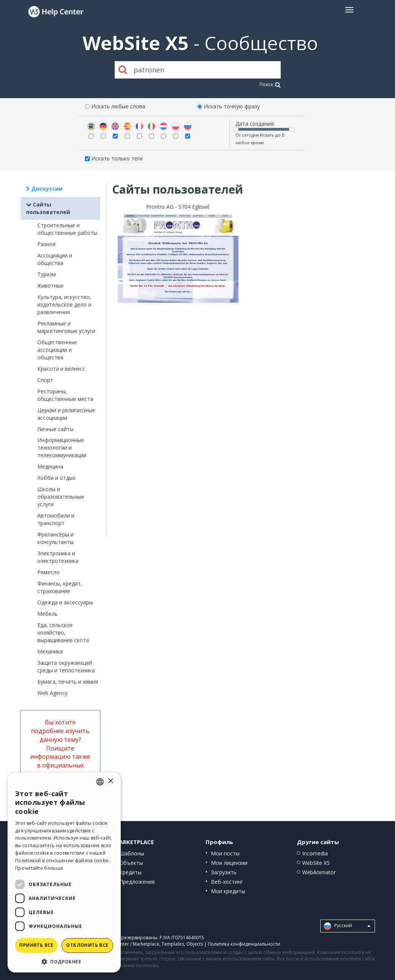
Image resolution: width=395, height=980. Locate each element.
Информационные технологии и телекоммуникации (62, 448)
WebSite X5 (316, 863)
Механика (50, 651)
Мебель (48, 614)
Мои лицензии (229, 863)
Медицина (50, 466)
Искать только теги (117, 158)
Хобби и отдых (56, 478)
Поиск (270, 84)
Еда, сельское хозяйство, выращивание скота (63, 633)
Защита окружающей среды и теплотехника (66, 666)
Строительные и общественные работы (67, 229)
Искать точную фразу (232, 106)
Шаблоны (132, 853)
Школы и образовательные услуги (61, 497)
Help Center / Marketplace (131, 944)
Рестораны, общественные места (65, 395)
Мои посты (225, 853)
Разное (47, 244)
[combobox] (100, 782)
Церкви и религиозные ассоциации (66, 414)
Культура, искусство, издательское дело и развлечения (64, 304)
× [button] (110, 781)
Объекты (131, 863)
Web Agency (52, 693)
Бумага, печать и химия (68, 682)
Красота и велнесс (61, 369)
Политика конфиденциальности (244, 944)
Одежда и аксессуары (65, 602)
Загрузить (224, 872)
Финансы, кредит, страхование (60, 587)
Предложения (137, 882)
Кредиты (130, 872)
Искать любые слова (118, 106)
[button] (64, 961)
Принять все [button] (36, 945)
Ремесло (48, 572)
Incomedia (315, 853)
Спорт (45, 380)
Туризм (47, 274)
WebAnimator (319, 872)
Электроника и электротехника (58, 557)
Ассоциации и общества (55, 259)
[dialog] (64, 872)
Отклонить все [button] (87, 945)
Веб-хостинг (227, 882)
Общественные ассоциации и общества (57, 350)
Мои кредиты (228, 891)
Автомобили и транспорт (56, 519)
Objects (195, 944)
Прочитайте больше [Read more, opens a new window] (39, 868)
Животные (51, 286)
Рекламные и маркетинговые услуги (66, 327)
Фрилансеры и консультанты (55, 538)
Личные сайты (55, 429)
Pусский (347, 926)
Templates (173, 944)
